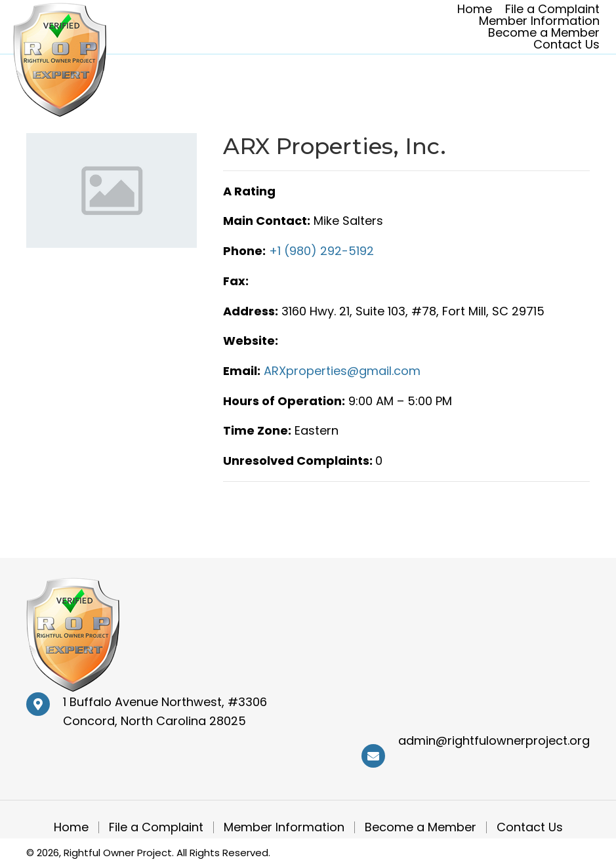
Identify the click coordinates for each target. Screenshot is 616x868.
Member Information (284, 827)
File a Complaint (156, 827)
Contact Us (530, 827)
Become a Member (421, 827)
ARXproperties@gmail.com (342, 371)
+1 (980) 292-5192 (321, 251)
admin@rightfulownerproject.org (494, 740)
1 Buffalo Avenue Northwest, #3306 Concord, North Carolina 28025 (165, 712)
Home (71, 827)
